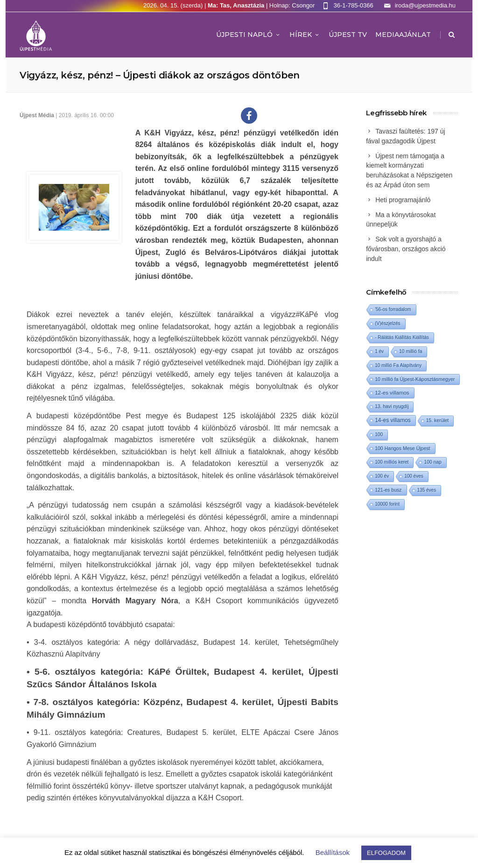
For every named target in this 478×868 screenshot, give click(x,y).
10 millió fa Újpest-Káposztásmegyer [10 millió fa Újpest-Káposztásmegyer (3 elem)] (415, 379)
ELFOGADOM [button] (386, 853)
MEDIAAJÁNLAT (403, 35)
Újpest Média (37, 115)
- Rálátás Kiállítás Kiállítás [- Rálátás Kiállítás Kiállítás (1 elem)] (402, 337)
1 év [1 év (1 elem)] (379, 351)
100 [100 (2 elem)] (379, 434)
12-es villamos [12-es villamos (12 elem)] (392, 393)
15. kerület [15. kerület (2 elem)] (437, 420)
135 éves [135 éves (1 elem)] (427, 490)
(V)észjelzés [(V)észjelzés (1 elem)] (387, 323)
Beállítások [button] (333, 852)
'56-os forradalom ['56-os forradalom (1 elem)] (393, 309)
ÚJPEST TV (348, 35)
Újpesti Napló (249, 35)
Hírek (305, 35)
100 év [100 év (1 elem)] (382, 476)
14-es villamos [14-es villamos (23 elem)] (393, 420)
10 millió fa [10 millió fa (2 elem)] (411, 351)
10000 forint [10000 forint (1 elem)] (387, 504)
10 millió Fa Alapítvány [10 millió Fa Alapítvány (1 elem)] (398, 365)
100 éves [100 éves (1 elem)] (414, 476)
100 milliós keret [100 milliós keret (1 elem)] (392, 462)
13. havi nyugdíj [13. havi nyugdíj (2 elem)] (392, 406)
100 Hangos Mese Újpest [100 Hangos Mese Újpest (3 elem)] (402, 448)
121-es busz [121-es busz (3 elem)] (388, 490)
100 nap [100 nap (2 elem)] (432, 462)
